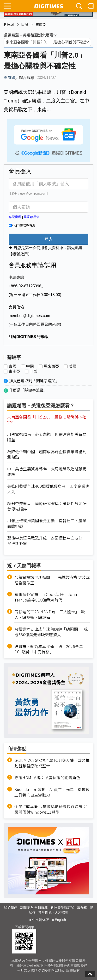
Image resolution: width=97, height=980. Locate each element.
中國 (30, 366)
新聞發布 (27, 908)
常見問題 (45, 912)
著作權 (82, 908)
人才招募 (61, 912)
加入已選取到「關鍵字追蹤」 (34, 381)
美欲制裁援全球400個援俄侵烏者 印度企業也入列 (48, 489)
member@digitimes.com (29, 316)
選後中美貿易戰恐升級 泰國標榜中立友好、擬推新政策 (47, 541)
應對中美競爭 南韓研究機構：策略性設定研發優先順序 (47, 506)
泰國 (12, 366)
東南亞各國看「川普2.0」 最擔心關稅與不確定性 (47, 420)
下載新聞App (24, 927)
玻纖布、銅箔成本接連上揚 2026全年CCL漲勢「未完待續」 (49, 649)
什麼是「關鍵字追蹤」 (28, 390)
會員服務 (41, 908)
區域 (25, 25)
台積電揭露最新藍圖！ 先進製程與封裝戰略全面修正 (52, 580)
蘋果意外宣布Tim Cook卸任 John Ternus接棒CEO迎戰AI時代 (46, 597)
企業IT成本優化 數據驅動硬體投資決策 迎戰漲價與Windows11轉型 (51, 809)
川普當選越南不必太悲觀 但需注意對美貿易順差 (47, 437)
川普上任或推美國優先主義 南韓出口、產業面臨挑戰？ (47, 523)
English (60, 920)
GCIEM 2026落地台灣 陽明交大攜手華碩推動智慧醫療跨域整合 (52, 763)
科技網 (9, 25)
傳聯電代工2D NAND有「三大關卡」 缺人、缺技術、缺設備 (50, 615)
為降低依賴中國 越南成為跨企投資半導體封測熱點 (47, 454)
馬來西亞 (51, 366)
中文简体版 (41, 920)
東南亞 (41, 25)
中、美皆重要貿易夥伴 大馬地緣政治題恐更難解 (47, 472)
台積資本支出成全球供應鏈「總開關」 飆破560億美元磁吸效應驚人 (51, 632)
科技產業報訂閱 (62, 908)
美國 (73, 366)
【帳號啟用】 (20, 254)
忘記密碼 (15, 217)
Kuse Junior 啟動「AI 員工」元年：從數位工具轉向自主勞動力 (52, 792)
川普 (34, 372)
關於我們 (11, 908)
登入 (48, 239)
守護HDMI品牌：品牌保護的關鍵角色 (47, 778)
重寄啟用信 (32, 217)
